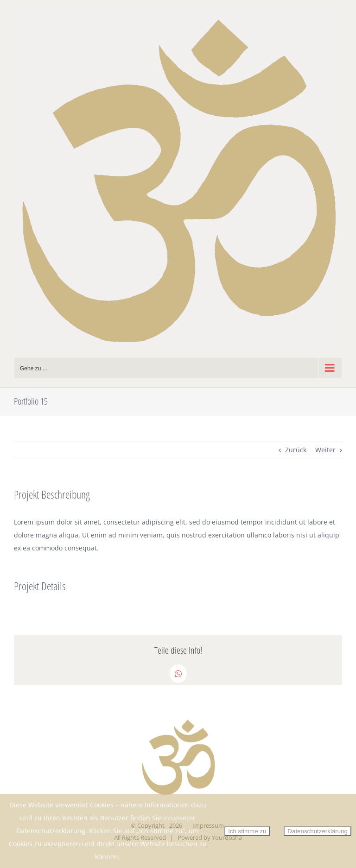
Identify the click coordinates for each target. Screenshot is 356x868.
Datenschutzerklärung (318, 831)
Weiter (325, 450)
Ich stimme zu (247, 831)
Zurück (296, 450)
